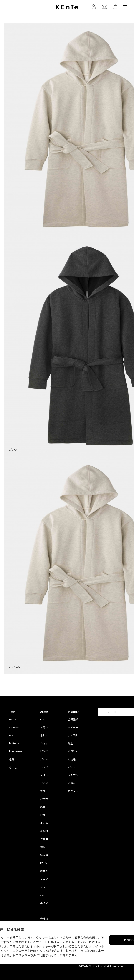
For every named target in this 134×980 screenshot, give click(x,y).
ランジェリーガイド (44, 775)
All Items (14, 727)
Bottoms (14, 743)
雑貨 (12, 759)
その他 (13, 767)
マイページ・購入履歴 (73, 735)
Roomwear (16, 751)
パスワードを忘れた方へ (73, 775)
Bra (11, 735)
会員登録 (73, 719)
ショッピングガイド (44, 751)
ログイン (73, 791)
